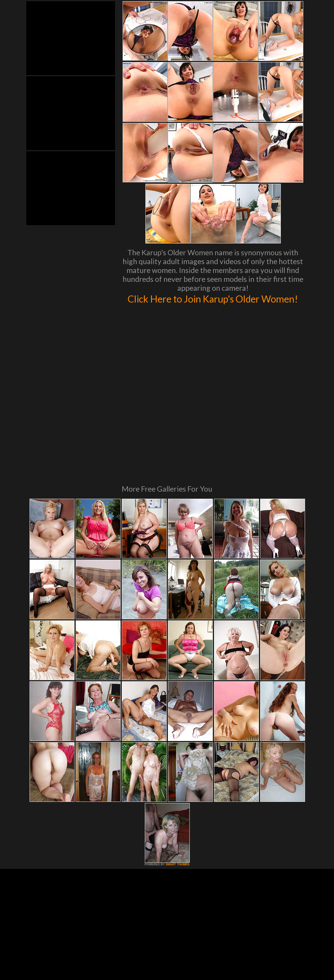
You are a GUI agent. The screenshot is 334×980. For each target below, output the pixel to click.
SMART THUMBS (177, 796)
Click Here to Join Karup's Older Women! (213, 305)
